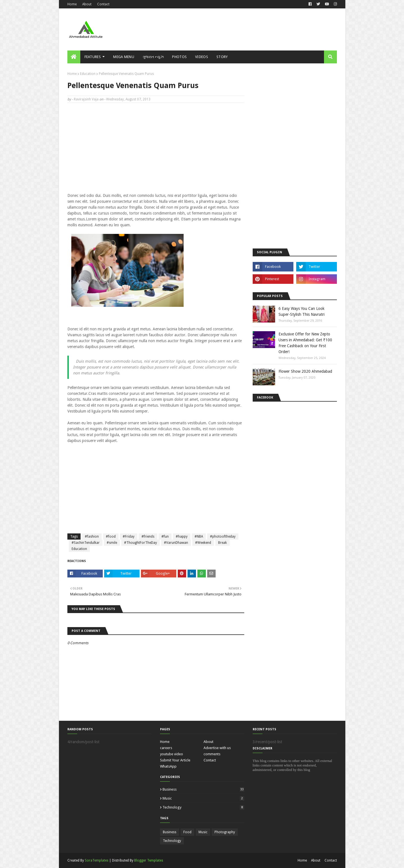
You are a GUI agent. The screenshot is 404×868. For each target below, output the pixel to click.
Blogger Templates (149, 860)
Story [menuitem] (222, 57)
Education (88, 74)
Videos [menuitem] (202, 57)
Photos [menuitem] (179, 57)
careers (166, 748)
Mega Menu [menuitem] (124, 57)
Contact (103, 4)
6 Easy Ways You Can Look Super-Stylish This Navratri (302, 311)
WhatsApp (168, 766)
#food (111, 537)
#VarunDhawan (176, 543)
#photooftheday (223, 537)
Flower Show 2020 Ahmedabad (305, 371)
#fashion (92, 537)
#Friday (129, 537)
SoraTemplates (97, 860)
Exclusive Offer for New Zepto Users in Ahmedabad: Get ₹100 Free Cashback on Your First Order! (305, 343)
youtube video (172, 754)
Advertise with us (217, 748)
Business (203, 789)
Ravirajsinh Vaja (86, 99)
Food (187, 832)
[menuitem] (74, 57)
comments (212, 754)
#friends (148, 537)
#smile (112, 543)
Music (203, 798)
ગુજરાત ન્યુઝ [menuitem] (153, 57)
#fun (165, 537)
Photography (225, 832)
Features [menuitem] (93, 57)
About (87, 4)
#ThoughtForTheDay (141, 543)
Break (222, 543)
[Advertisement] (235, 29)
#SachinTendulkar (86, 543)
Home (72, 4)
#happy (182, 537)
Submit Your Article (175, 760)
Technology (203, 807)
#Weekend (203, 543)
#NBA (199, 537)
